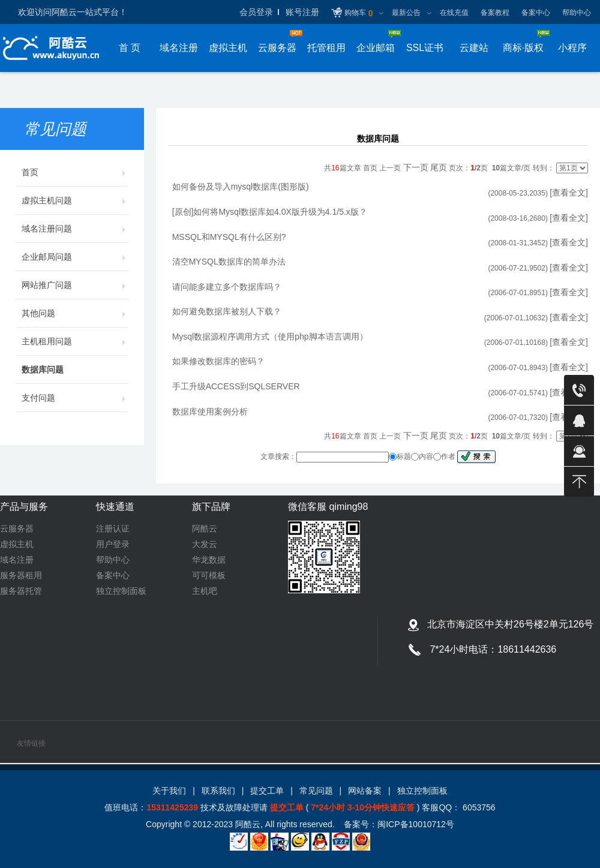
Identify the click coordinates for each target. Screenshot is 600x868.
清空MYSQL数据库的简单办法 (229, 262)
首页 (75, 172)
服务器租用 (21, 575)
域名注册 (179, 48)
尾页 (439, 167)
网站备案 (365, 791)
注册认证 (113, 528)
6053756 (478, 807)
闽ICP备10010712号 (416, 824)
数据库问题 (75, 370)
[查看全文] (569, 193)
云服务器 (17, 528)
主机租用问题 (75, 341)
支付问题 (75, 398)
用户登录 (113, 544)
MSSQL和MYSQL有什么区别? (229, 237)
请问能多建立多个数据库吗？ (227, 287)
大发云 (205, 544)
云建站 (474, 48)
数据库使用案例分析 (210, 412)
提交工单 (267, 791)
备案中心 (536, 13)
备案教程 (495, 13)
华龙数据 (209, 560)
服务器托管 (21, 591)
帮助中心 (577, 13)
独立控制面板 (121, 591)
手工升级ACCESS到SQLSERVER (236, 386)
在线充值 (454, 13)
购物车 (358, 14)
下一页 (416, 167)
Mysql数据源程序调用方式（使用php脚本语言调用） (270, 337)
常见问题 (316, 791)
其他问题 (75, 313)
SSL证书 (425, 48)
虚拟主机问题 (75, 200)
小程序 (572, 48)
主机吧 (205, 591)
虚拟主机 (228, 48)
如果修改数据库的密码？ (218, 361)
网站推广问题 (75, 285)
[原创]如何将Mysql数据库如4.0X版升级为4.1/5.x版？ (270, 212)
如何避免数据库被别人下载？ (227, 311)
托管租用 (326, 48)
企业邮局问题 (75, 257)
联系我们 (218, 791)
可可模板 (209, 575)
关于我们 (169, 791)
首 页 (130, 48)
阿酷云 (205, 528)
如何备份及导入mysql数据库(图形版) (241, 187)
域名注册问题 (75, 229)
